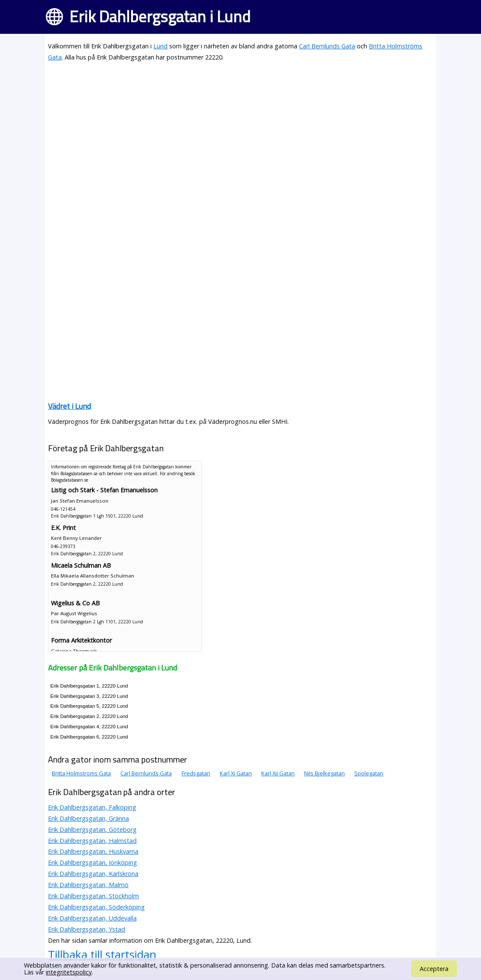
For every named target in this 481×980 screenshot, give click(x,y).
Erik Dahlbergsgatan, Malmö (88, 885)
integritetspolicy (69, 972)
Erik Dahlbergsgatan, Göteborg (92, 830)
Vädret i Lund (69, 406)
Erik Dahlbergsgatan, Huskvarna (93, 851)
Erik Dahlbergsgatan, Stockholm (93, 896)
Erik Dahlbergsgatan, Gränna (88, 818)
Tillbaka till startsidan (102, 954)
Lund (160, 46)
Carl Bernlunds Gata (327, 46)
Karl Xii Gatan (278, 773)
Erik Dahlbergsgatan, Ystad (87, 929)
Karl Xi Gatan (236, 773)
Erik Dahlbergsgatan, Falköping (92, 807)
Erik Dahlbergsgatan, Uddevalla (92, 918)
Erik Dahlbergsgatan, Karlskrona (93, 874)
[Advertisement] (240, 129)
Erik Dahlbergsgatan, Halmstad (92, 841)
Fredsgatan (196, 773)
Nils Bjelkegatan (324, 773)
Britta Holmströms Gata (81, 773)
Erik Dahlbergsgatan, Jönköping (93, 862)
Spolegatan (369, 773)
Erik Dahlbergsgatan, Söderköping (96, 907)
